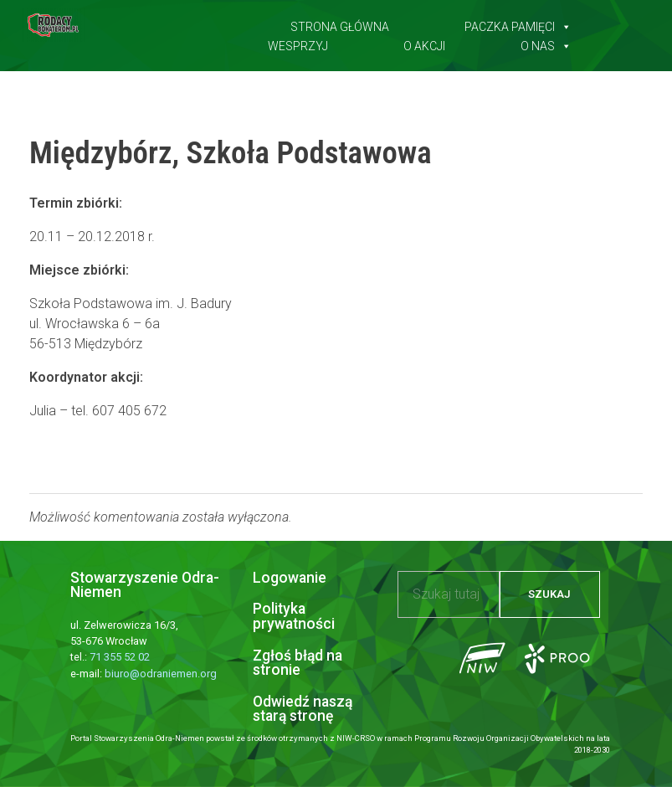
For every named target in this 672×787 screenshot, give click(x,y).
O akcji (424, 43)
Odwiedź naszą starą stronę (303, 709)
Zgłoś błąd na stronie (298, 663)
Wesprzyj (298, 43)
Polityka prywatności (294, 616)
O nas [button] (546, 43)
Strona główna (340, 23)
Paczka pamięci (518, 23)
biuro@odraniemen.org (161, 674)
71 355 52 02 (120, 657)
